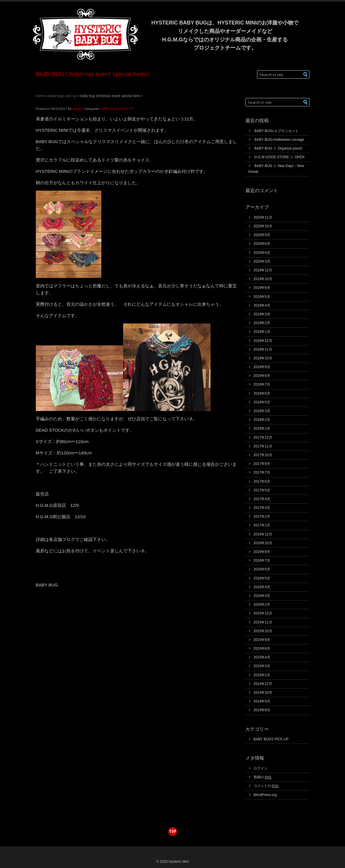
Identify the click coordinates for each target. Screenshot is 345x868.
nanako (78, 109)
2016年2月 (262, 605)
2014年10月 (263, 693)
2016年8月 (262, 552)
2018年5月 (262, 402)
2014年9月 (262, 701)
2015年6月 (262, 649)
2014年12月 (263, 684)
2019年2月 (262, 323)
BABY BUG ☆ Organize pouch (278, 148)
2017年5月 (262, 490)
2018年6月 (262, 393)
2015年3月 (262, 666)
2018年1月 (262, 428)
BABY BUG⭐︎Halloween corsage (279, 140)
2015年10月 (263, 631)
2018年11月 (263, 349)
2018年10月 (263, 358)
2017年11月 (263, 446)
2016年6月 (262, 569)
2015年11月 (263, 622)
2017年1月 (262, 525)
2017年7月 (262, 472)
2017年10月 (263, 455)
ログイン (261, 768)
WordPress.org (265, 795)
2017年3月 (262, 508)
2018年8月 (262, 376)
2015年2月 (262, 675)
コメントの (266, 786)
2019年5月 (262, 297)
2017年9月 (262, 464)
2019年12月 (263, 270)
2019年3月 (262, 314)
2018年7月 (262, 384)
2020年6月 (262, 244)
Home (40, 96)
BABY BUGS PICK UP (62, 96)
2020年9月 (262, 235)
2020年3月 (262, 261)
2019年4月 (262, 305)
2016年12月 (263, 534)
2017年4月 (262, 499)
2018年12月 (263, 341)
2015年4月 (262, 657)
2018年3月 (262, 411)
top (173, 831)
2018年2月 (262, 420)
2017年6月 (262, 482)
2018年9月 (262, 367)
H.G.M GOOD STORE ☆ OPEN (279, 157)
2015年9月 (262, 640)
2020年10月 (263, 226)
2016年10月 (263, 543)
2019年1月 (262, 332)
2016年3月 (262, 596)
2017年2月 (262, 516)
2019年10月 (263, 279)
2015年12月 (263, 613)
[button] (306, 74)
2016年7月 (262, 560)
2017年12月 (263, 437)
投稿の (263, 777)
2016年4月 (262, 587)
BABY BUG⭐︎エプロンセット (277, 131)
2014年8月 (262, 710)
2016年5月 (262, 578)
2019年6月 (262, 288)
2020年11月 (263, 217)
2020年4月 (262, 253)
